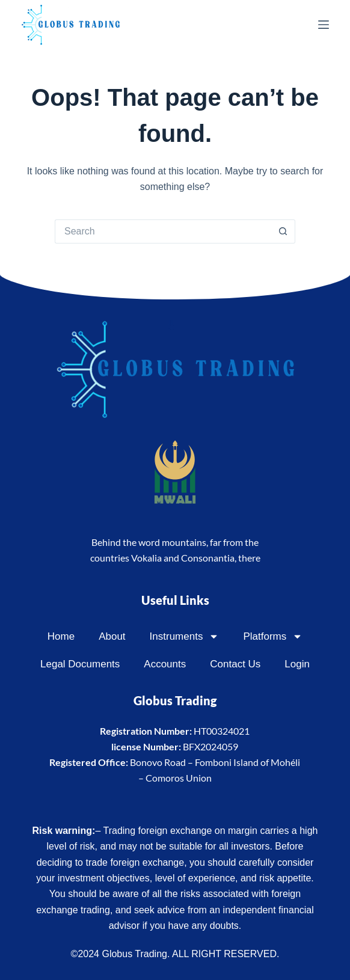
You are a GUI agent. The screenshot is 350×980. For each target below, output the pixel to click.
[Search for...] (163, 231)
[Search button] (283, 231)
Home (61, 636)
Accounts (165, 664)
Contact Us (235, 664)
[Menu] (324, 25)
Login (297, 664)
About (112, 636)
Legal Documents (80, 664)
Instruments (185, 636)
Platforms (273, 636)
